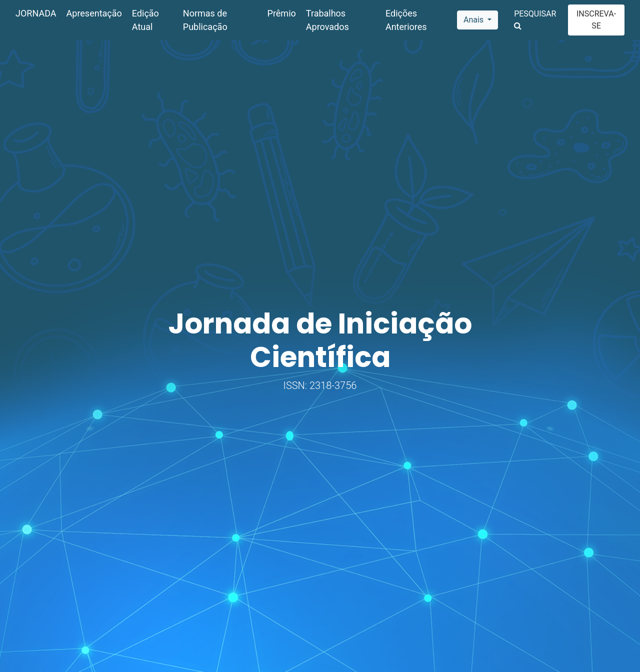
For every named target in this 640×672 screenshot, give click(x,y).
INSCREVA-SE (596, 20)
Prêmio (282, 13)
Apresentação (94, 13)
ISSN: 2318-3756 (320, 385)
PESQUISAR (535, 19)
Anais (474, 20)
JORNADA (36, 13)
